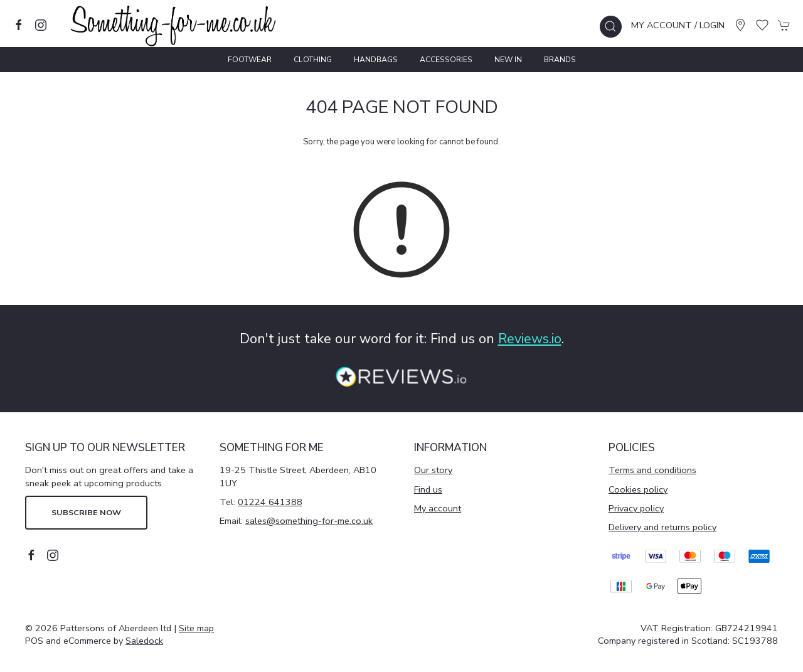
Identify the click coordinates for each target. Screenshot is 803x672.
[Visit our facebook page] (19, 25)
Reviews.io (530, 339)
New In (508, 60)
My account (438, 508)
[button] (611, 27)
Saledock (144, 641)
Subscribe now (86, 512)
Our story (433, 470)
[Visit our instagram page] (41, 25)
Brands (560, 60)
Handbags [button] (376, 60)
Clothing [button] (313, 60)
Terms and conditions (652, 470)
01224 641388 (270, 502)
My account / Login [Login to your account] (678, 25)
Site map (196, 628)
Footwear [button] (250, 60)
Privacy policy (636, 508)
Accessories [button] (446, 60)
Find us (428, 489)
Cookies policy (638, 489)
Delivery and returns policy (662, 527)
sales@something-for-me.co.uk (309, 521)
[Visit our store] (740, 25)
